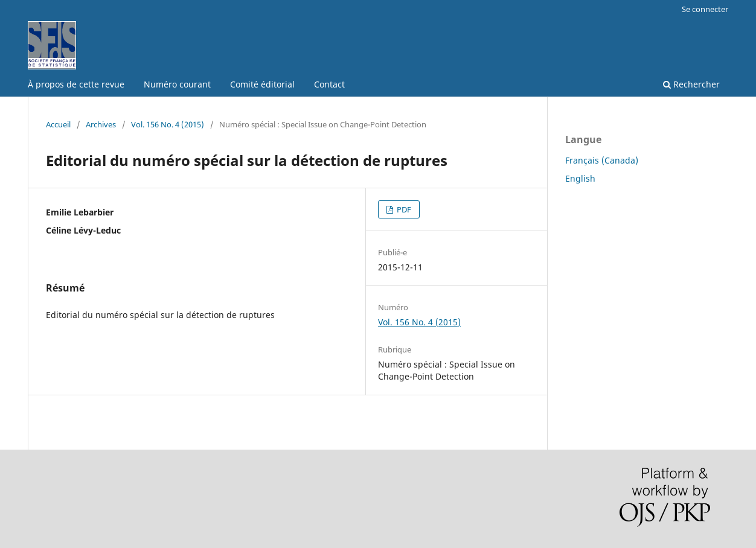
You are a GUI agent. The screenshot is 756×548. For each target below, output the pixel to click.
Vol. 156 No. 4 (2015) (168, 124)
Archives (101, 124)
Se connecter (705, 9)
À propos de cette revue (76, 84)
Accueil (58, 124)
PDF (403, 209)
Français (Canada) (602, 160)
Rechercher (691, 84)
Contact (329, 84)
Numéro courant (177, 84)
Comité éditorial (262, 84)
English (580, 178)
